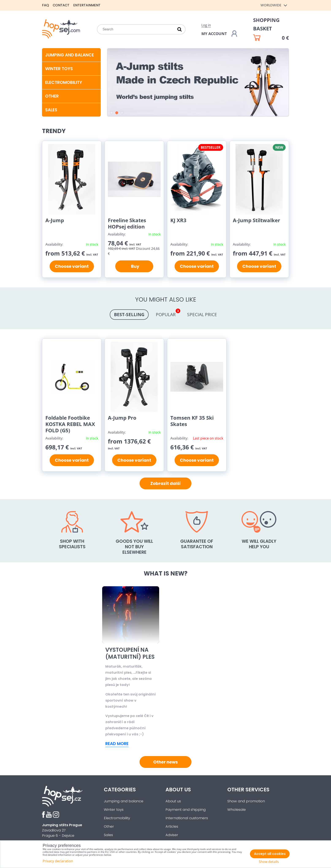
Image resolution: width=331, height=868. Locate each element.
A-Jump (55, 220)
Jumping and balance (70, 55)
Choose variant (72, 266)
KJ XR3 (178, 220)
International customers (187, 818)
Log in (206, 25)
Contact (61, 5)
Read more (117, 744)
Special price (202, 314)
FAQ (45, 5)
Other (52, 96)
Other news (165, 762)
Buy (134, 266)
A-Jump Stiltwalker (256, 220)
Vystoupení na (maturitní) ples (193, 653)
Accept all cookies (270, 854)
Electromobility (64, 82)
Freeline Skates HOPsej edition (127, 223)
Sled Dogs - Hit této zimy (128, 653)
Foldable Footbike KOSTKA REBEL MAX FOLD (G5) (70, 424)
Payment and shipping (186, 810)
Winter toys (59, 69)
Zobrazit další (165, 483)
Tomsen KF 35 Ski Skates (192, 421)
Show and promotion (246, 801)
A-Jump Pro (122, 418)
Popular (168, 313)
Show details (269, 862)
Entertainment (87, 5)
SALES (51, 110)
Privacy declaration (58, 861)
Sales (108, 835)
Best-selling (129, 314)
